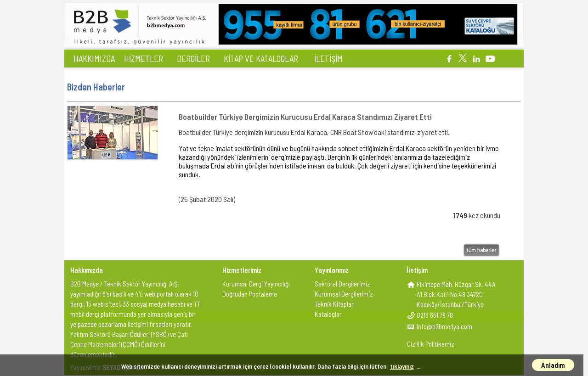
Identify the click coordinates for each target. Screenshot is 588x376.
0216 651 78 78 (435, 315)
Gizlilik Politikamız (431, 344)
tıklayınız (402, 366)
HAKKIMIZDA (94, 59)
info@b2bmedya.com (444, 326)
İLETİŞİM (328, 59)
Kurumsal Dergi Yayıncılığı (256, 284)
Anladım (553, 365)
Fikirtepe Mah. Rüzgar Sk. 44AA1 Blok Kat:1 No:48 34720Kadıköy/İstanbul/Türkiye (456, 294)
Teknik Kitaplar (334, 304)
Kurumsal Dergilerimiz (344, 294)
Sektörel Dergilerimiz (342, 284)
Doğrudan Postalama (250, 294)
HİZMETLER (144, 59)
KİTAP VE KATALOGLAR (261, 59)
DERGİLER (193, 59)
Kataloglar (328, 314)
